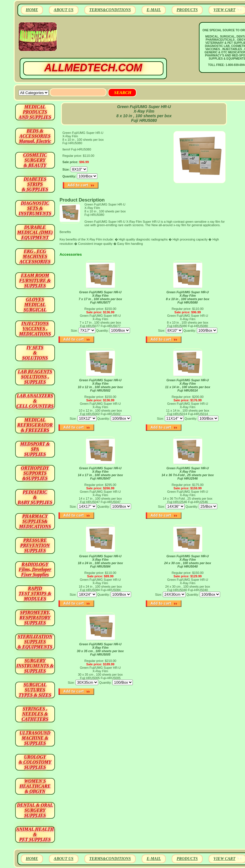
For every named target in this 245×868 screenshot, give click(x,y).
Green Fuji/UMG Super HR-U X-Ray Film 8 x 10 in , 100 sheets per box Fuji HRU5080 (188, 297)
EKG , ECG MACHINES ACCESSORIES (35, 256)
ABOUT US (64, 10)
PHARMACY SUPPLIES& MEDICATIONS (35, 521)
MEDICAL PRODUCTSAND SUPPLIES (35, 112)
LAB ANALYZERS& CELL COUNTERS (35, 401)
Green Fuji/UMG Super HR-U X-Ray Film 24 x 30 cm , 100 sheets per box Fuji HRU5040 (188, 561)
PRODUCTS (187, 10)
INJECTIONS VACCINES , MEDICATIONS (35, 329)
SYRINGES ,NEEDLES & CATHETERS (35, 714)
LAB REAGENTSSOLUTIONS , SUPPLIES (35, 377)
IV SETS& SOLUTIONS (35, 353)
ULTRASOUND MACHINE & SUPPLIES (35, 738)
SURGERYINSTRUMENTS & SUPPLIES (35, 666)
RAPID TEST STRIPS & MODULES (35, 594)
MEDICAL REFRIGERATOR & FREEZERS (35, 425)
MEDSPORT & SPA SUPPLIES (35, 449)
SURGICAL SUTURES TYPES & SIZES (35, 690)
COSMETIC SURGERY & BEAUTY (35, 160)
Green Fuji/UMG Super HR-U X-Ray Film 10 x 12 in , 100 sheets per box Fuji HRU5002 (100, 385)
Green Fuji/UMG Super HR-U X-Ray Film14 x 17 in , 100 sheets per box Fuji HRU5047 (100, 473)
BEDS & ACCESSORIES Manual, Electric (35, 136)
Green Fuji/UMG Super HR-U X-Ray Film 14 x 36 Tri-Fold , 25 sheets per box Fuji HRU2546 (188, 473)
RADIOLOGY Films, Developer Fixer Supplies (35, 569)
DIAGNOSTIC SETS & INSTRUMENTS (35, 208)
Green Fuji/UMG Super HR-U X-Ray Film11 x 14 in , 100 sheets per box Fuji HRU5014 (188, 385)
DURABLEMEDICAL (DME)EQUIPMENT (35, 232)
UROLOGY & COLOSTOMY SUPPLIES (35, 762)
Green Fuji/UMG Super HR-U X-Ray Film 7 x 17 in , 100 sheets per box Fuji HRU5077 (100, 297)
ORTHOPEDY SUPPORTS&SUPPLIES (35, 473)
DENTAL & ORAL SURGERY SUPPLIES (35, 810)
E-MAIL (154, 10)
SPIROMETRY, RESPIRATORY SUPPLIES (35, 618)
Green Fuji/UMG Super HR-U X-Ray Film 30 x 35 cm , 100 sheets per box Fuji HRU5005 (100, 649)
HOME (32, 10)
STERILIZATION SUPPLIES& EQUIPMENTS (35, 642)
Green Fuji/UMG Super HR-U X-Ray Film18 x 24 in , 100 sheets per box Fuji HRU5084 (100, 561)
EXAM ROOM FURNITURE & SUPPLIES (35, 280)
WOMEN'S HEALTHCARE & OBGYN (35, 786)
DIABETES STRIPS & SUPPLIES (35, 184)
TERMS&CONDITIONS (110, 10)
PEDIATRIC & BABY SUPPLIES (35, 497)
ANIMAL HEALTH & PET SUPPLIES (35, 834)
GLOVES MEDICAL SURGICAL (35, 305)
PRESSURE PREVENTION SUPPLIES (35, 545)
